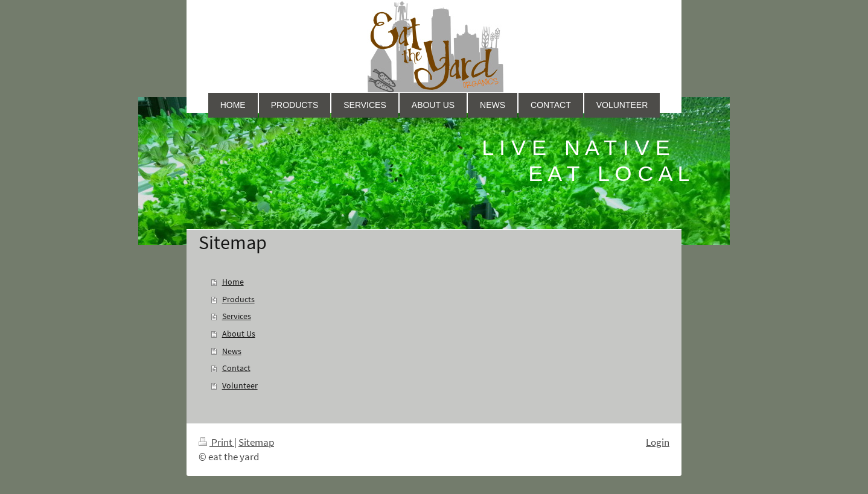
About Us (239, 334)
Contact (236, 368)
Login (658, 442)
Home (233, 282)
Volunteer (240, 385)
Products (238, 299)
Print (216, 442)
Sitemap (256, 442)
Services (237, 316)
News (232, 351)
